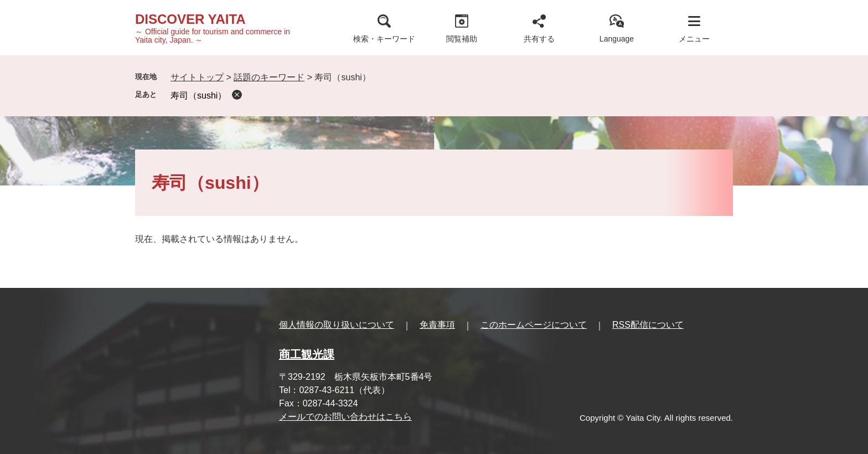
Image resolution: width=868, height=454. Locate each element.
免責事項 (437, 325)
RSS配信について (648, 325)
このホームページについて (534, 325)
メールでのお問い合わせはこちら (345, 417)
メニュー (694, 39)
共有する (539, 39)
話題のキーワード (269, 77)
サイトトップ (197, 77)
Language (617, 39)
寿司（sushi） (198, 96)
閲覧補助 (462, 39)
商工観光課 (307, 354)
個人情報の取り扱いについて (337, 325)
